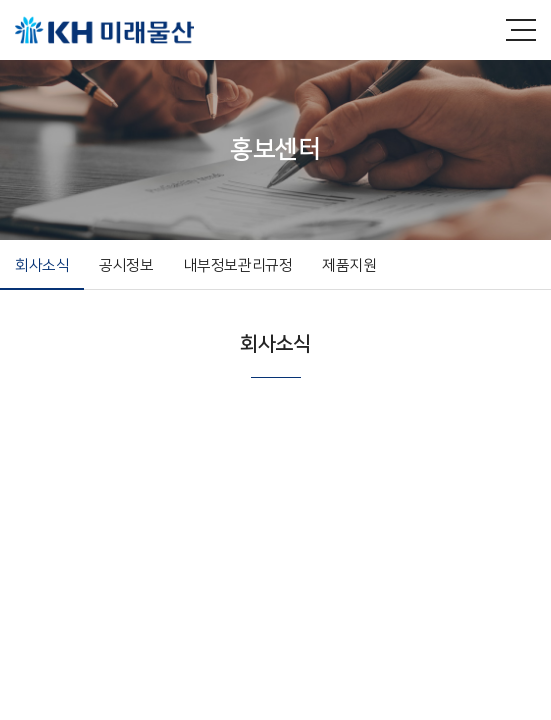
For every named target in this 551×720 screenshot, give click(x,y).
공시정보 (126, 265)
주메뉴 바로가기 (0, 0)
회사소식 (42, 265)
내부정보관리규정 (238, 265)
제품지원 (349, 265)
